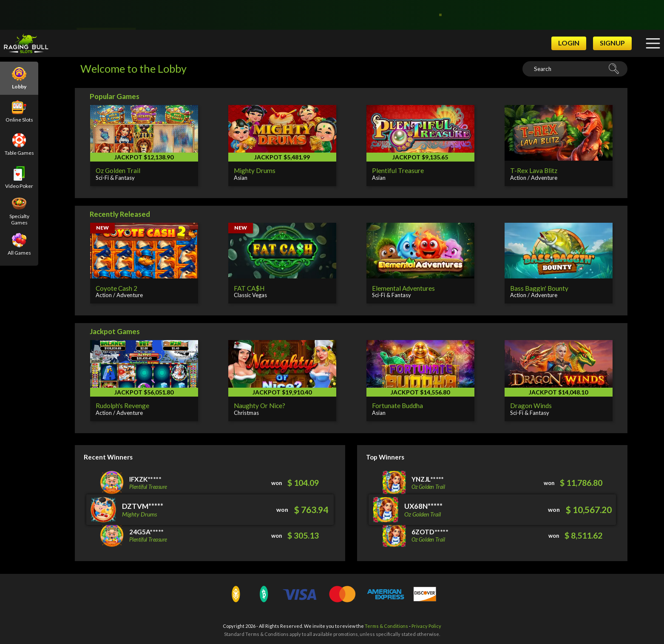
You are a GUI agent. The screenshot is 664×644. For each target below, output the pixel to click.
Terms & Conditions (386, 626)
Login (569, 43)
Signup (612, 43)
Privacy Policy (426, 626)
